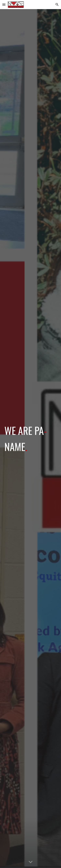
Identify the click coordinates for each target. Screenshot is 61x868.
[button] (4, 4)
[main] (31, 438)
